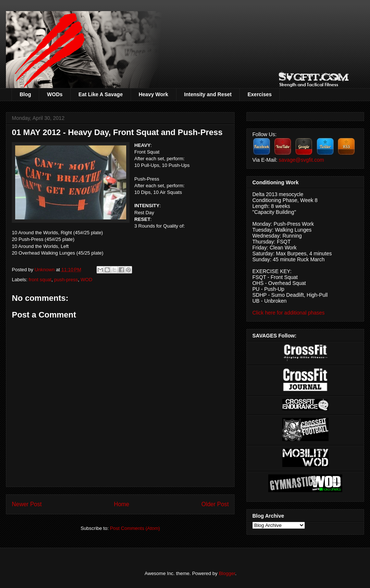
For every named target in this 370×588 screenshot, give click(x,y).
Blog (25, 94)
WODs (55, 94)
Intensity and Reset (208, 94)
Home (122, 504)
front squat (40, 280)
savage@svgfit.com (301, 160)
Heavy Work (154, 94)
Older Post (215, 504)
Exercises (260, 94)
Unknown (45, 270)
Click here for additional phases (288, 313)
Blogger (227, 573)
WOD (87, 280)
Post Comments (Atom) (135, 528)
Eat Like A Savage (101, 94)
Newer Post (27, 504)
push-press (66, 280)
